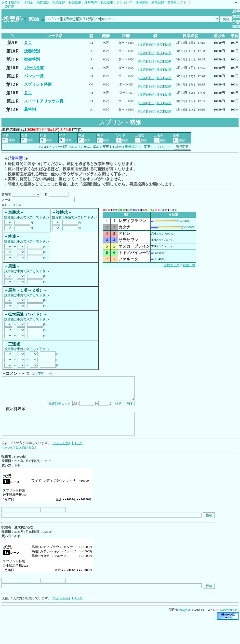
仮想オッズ (171, 265)
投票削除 (59, 2)
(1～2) (78, 452)
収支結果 (75, 2)
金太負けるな (25, 456)
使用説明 (142, 2)
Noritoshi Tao (229, 619)
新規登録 (158, 2)
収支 (160, 45)
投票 (143, 45)
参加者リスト (177, 2)
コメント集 (61, 452)
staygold (8, 456)
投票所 (16, 2)
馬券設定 (43, 2)
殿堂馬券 (91, 2)
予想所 (29, 2)
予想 (151, 45)
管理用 (9, 7)
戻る (5, 2)
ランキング (124, 2)
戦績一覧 (189, 265)
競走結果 (107, 2)
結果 (168, 45)
